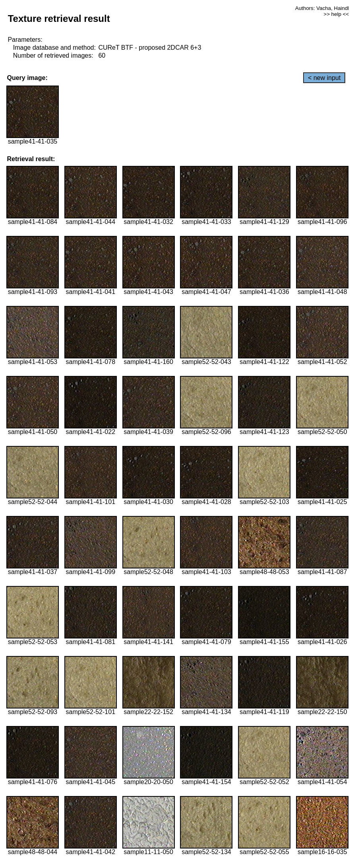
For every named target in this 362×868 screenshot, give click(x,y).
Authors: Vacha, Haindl (322, 8)
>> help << (336, 14)
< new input (324, 78)
